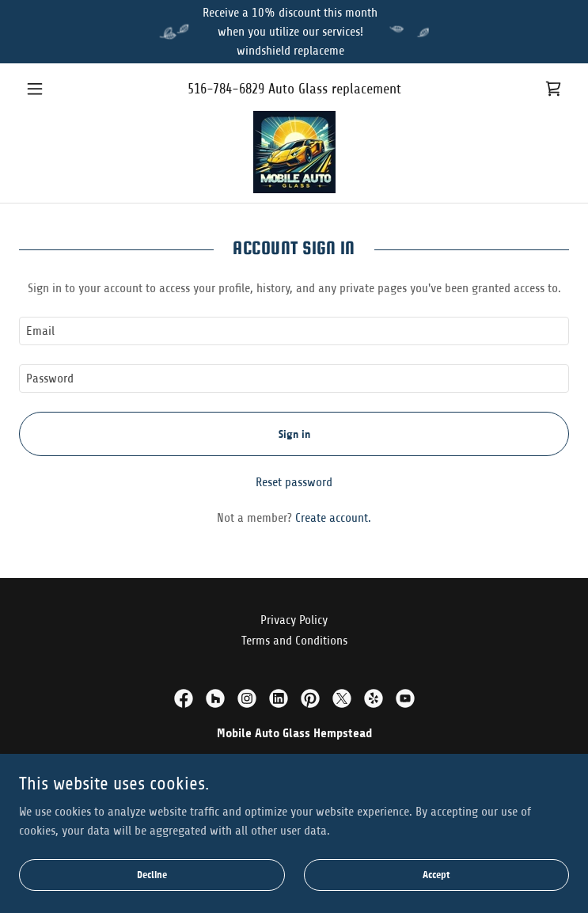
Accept (436, 875)
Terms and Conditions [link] (294, 641)
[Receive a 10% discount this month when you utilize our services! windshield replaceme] (294, 32)
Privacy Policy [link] (294, 620)
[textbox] (294, 331)
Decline (152, 875)
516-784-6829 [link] (226, 89)
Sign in (294, 434)
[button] (60, 89)
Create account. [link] (333, 518)
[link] (553, 89)
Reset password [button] (294, 482)
